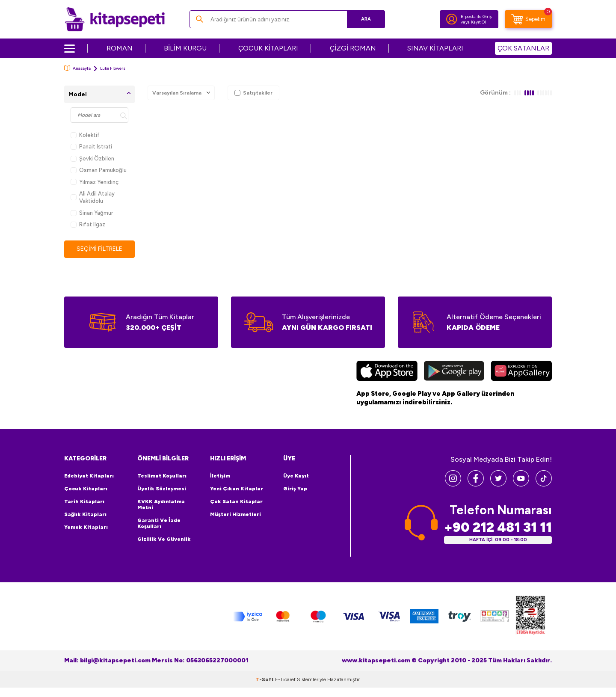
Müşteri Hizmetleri (235, 514)
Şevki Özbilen (92, 159)
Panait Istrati (91, 147)
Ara (366, 19)
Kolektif (85, 135)
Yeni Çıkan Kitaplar (237, 489)
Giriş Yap (295, 489)
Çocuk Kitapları (86, 489)
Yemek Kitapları (86, 527)
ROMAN (120, 48)
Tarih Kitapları (84, 501)
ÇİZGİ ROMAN (353, 48)
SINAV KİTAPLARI (435, 48)
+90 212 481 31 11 (498, 527)
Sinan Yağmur (92, 213)
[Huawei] (521, 372)
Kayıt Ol (478, 22)
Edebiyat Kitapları (89, 476)
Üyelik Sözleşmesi (162, 489)
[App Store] (387, 372)
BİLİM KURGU (185, 48)
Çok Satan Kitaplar (236, 501)
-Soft (265, 679)
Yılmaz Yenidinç (95, 182)
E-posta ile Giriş (476, 16)
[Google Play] (454, 372)
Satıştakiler (253, 93)
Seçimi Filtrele (99, 249)
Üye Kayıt (296, 476)
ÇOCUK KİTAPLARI (268, 48)
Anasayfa (77, 68)
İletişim (220, 476)
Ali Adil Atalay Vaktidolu (93, 197)
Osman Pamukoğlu (99, 170)
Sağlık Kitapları (85, 514)
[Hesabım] (452, 19)
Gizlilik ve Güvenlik (164, 539)
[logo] (115, 19)
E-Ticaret (285, 679)
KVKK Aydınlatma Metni (161, 504)
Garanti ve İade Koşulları (159, 523)
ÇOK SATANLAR (523, 48)
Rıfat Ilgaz (88, 224)
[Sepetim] (528, 19)
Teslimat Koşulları (162, 476)
